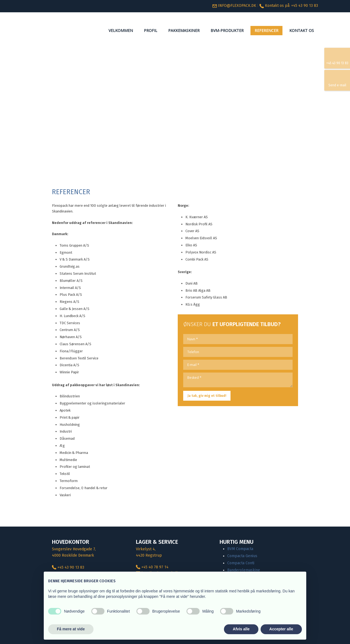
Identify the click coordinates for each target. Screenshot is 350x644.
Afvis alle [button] (241, 629)
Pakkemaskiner (184, 30)
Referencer (266, 30)
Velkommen (121, 30)
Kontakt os (302, 30)
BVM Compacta (240, 549)
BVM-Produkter (227, 30)
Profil (151, 30)
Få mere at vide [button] (71, 629)
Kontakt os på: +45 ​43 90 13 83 (291, 6)
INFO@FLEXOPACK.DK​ (234, 6)
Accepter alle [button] (281, 629)
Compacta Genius (242, 556)
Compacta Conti (241, 563)
